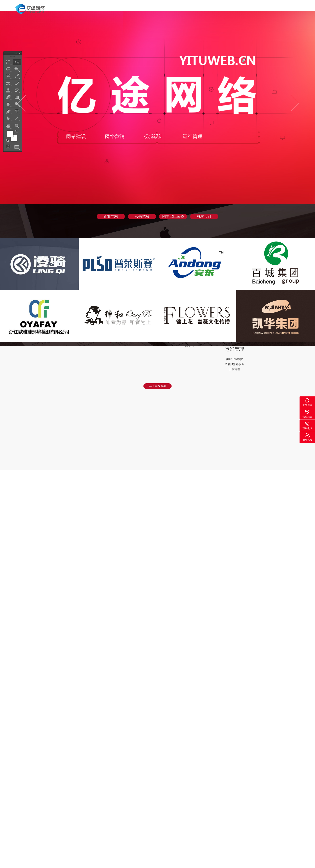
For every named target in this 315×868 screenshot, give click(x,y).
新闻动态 (275, 9)
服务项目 (221, 9)
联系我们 (302, 9)
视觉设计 (204, 216)
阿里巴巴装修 (173, 216)
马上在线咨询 (157, 386)
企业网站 (111, 216)
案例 (197, 9)
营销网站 (142, 216)
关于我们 (248, 9)
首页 (177, 9)
